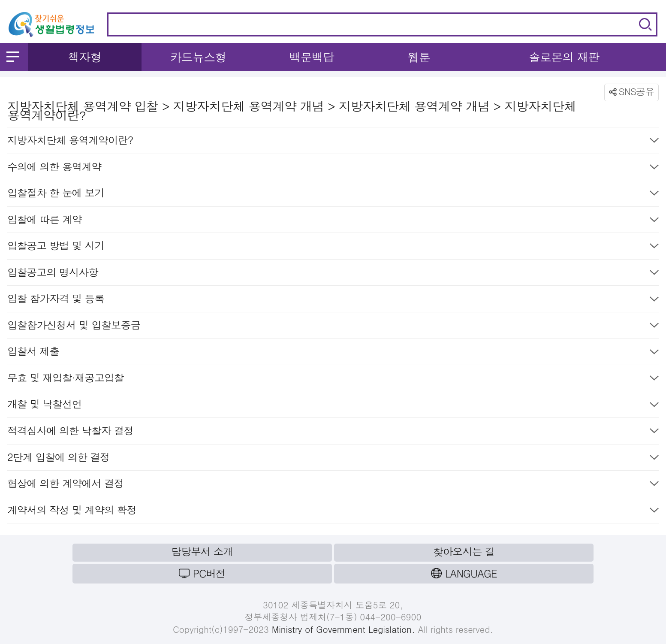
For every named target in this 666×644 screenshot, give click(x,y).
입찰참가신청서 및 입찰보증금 (333, 327)
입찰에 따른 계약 (333, 221)
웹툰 (419, 57)
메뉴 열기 (13, 57)
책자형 (85, 57)
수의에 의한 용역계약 (333, 168)
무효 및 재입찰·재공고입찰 (333, 379)
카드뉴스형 (198, 57)
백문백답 (312, 57)
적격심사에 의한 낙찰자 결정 (333, 432)
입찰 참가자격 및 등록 (333, 300)
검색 (645, 24)
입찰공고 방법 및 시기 (333, 247)
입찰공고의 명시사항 (333, 274)
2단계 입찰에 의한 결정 (333, 459)
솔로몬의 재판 (564, 57)
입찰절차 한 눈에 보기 (333, 195)
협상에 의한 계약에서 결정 (333, 485)
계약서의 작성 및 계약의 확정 (333, 512)
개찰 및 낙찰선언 (333, 406)
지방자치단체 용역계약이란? (333, 142)
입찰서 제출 (333, 353)
